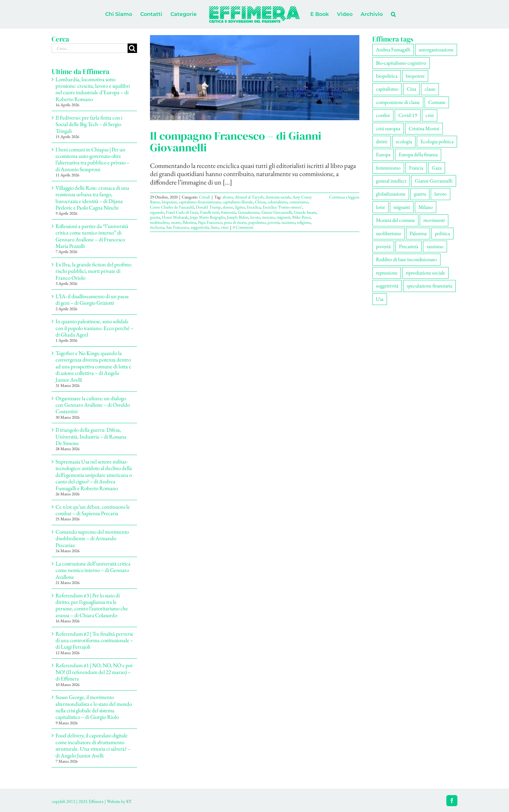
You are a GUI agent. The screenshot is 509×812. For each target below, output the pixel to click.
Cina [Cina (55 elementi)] (411, 89)
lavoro (255, 217)
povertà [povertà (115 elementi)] (383, 246)
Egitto (240, 207)
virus (225, 227)
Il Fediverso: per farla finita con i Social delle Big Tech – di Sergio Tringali (89, 124)
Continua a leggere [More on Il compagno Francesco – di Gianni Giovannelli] (344, 197)
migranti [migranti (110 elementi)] (402, 207)
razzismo (288, 222)
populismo (257, 222)
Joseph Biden (238, 217)
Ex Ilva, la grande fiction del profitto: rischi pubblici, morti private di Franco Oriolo (94, 271)
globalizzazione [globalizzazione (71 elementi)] (391, 194)
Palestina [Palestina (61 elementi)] (418, 233)
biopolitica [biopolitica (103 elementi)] (387, 76)
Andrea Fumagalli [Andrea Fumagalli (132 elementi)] (393, 50)
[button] (393, 14)
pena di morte (235, 222)
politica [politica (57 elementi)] (442, 233)
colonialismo (277, 202)
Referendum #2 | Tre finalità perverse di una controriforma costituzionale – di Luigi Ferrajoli (94, 640)
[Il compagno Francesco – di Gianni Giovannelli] (255, 78)
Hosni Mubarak (175, 217)
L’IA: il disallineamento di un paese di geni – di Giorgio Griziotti (92, 299)
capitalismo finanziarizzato (200, 202)
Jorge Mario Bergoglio (207, 217)
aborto (228, 197)
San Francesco (177, 227)
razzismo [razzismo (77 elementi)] (435, 246)
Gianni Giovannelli (277, 212)
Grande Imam (305, 212)
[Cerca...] (90, 48)
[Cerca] (132, 48)
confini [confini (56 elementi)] (383, 115)
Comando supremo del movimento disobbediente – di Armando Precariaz (92, 538)
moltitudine (160, 222)
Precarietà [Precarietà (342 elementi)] (409, 246)
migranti (283, 217)
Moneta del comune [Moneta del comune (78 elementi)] (395, 220)
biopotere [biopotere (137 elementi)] (415, 76)
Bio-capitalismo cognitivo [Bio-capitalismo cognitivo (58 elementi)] (401, 63)
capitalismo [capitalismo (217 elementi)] (387, 89)
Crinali (205, 197)
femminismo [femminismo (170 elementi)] (388, 168)
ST (129, 801)
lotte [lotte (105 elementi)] (380, 207)
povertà (273, 222)
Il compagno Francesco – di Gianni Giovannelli (236, 142)
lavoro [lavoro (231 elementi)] (441, 194)
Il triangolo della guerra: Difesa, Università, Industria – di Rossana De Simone (91, 436)
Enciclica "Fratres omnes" (282, 207)
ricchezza (157, 227)
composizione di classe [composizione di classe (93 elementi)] (398, 102)
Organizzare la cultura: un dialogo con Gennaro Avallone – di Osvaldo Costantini (93, 405)
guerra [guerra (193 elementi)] (420, 194)
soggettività (200, 227)
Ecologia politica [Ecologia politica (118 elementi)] (437, 141)
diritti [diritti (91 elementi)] (382, 141)
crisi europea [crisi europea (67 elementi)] (388, 128)
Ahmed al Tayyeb (249, 197)
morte (176, 222)
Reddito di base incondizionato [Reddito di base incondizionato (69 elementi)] (406, 259)
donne (228, 207)
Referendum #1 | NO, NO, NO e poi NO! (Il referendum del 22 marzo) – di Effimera (94, 672)
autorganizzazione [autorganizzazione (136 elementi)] (436, 50)
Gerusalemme (248, 212)
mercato (268, 217)
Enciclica (254, 207)
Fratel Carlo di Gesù (182, 212)
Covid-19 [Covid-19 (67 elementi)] (408, 115)
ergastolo (157, 212)
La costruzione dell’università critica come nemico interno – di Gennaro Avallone (93, 570)
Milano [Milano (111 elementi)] (426, 207)
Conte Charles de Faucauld (172, 207)
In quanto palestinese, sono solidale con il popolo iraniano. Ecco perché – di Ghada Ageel (94, 328)
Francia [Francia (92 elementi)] (416, 168)
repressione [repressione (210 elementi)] (387, 273)
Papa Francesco (210, 222)
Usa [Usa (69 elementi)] (380, 299)
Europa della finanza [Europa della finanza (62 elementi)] (418, 154)
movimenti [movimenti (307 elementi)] (434, 220)
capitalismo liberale (238, 202)
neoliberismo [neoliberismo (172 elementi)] (389, 233)
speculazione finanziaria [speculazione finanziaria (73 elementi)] (429, 286)
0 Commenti (243, 227)
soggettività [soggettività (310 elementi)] (387, 286)
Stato (215, 227)
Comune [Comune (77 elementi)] (437, 102)
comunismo (299, 202)
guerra (155, 217)
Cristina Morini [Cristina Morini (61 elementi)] (424, 128)
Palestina (189, 222)
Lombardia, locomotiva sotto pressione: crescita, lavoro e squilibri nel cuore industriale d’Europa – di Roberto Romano (93, 89)
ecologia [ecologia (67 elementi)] (404, 141)
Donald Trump (208, 207)
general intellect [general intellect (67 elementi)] (391, 181)
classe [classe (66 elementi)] (430, 89)
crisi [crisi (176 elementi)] (430, 115)
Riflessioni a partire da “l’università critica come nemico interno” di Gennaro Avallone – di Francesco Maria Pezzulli (92, 236)
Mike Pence (301, 217)
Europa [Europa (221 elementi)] (383, 154)
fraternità (228, 212)
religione (304, 222)
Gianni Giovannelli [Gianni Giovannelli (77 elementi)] (434, 181)
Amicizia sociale (278, 197)
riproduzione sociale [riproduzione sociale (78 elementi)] (425, 273)
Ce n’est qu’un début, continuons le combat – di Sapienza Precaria (93, 510)
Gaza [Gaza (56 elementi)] (437, 168)
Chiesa (260, 202)
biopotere (169, 202)
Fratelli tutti (210, 212)
